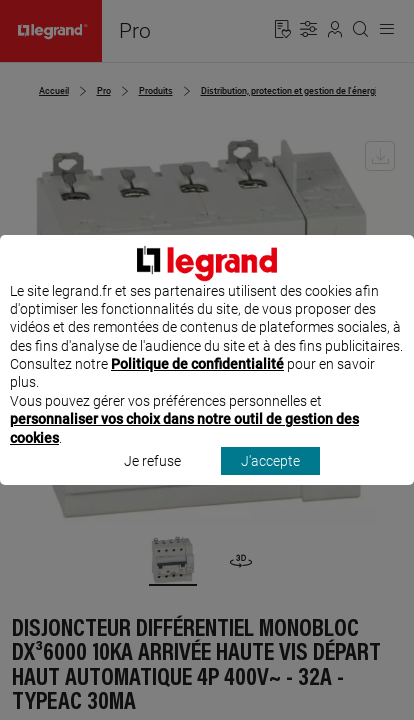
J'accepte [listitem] (270, 479)
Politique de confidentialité (197, 383)
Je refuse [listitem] (152, 479)
